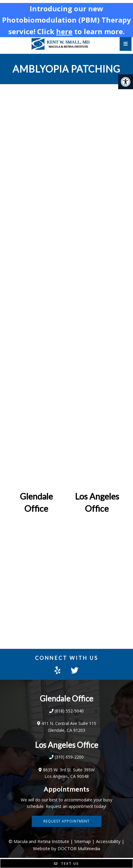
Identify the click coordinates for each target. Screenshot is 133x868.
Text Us (66, 863)
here (64, 31)
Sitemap (83, 841)
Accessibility (108, 841)
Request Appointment (66, 821)
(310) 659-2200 (69, 757)
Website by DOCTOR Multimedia (66, 848)
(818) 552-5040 (69, 711)
